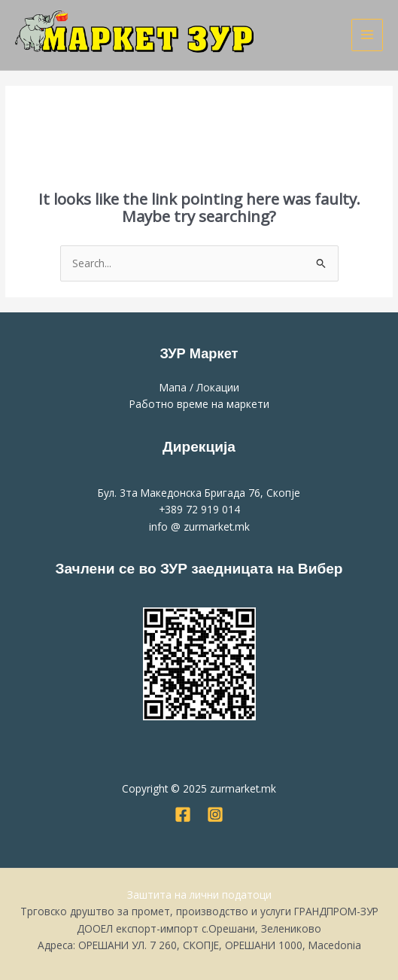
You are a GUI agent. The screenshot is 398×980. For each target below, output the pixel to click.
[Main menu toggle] (368, 35)
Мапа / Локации (199, 387)
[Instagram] (215, 814)
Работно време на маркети (199, 404)
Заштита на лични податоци (199, 895)
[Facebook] (183, 814)
